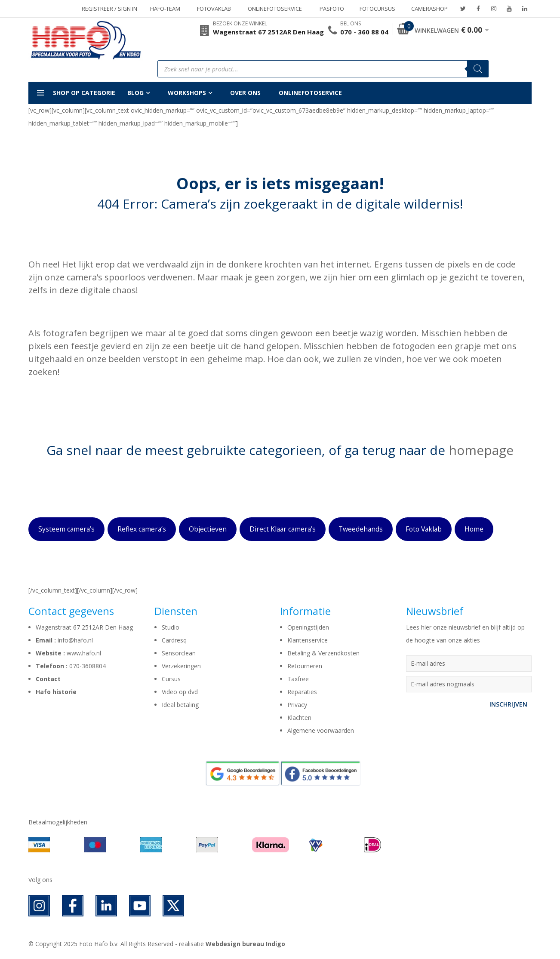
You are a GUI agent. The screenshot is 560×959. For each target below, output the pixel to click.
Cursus (171, 679)
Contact (48, 679)
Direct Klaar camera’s (283, 529)
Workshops (187, 93)
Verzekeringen (181, 666)
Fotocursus (377, 9)
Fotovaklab (214, 9)
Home (474, 529)
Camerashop (429, 9)
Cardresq (174, 640)
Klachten (299, 718)
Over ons (245, 93)
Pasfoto (332, 9)
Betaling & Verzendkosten (323, 653)
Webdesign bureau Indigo (245, 944)
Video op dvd (180, 692)
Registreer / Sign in (109, 9)
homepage (481, 450)
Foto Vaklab (424, 529)
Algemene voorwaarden (321, 730)
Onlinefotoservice (275, 9)
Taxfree (298, 679)
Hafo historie (56, 692)
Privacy (297, 705)
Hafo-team (165, 9)
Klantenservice (308, 640)
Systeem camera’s (66, 529)
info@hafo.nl (75, 640)
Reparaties (302, 692)
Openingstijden (308, 627)
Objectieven (208, 529)
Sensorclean (179, 653)
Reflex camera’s (142, 529)
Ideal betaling (180, 705)
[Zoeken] (478, 69)
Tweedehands (361, 529)
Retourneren (305, 666)
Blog (135, 93)
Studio (171, 627)
